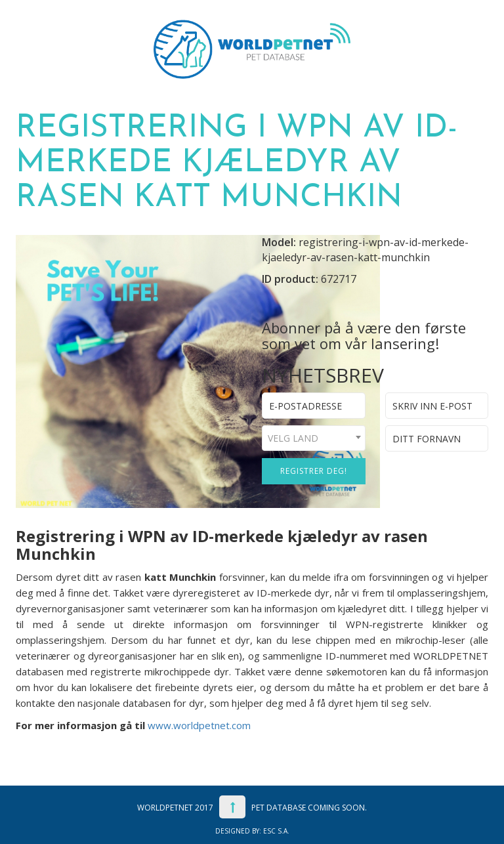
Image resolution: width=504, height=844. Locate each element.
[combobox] (314, 438)
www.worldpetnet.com (199, 725)
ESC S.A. (276, 831)
